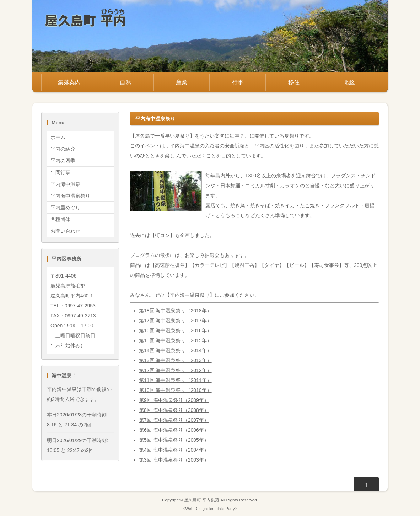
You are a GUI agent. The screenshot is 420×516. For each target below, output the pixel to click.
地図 (350, 82)
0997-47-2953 (80, 306)
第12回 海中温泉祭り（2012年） (175, 370)
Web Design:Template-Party (210, 509)
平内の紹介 (63, 149)
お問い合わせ (65, 231)
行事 (238, 82)
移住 (294, 82)
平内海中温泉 (65, 184)
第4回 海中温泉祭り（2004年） (174, 450)
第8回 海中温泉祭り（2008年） (174, 410)
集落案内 (69, 82)
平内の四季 (63, 161)
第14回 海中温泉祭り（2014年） (175, 350)
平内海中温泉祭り (70, 196)
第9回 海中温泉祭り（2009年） (174, 400)
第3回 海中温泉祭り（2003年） (174, 460)
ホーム (58, 137)
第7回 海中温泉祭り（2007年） (174, 420)
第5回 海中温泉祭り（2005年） (174, 440)
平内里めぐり (65, 208)
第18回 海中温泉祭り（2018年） (175, 311)
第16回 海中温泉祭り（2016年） (175, 330)
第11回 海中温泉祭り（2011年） (175, 380)
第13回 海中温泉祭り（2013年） (175, 360)
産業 (182, 82)
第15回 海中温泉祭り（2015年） (175, 340)
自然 (125, 82)
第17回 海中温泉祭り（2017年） (175, 321)
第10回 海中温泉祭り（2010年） (175, 390)
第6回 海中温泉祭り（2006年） (174, 430)
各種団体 (60, 219)
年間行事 (60, 172)
